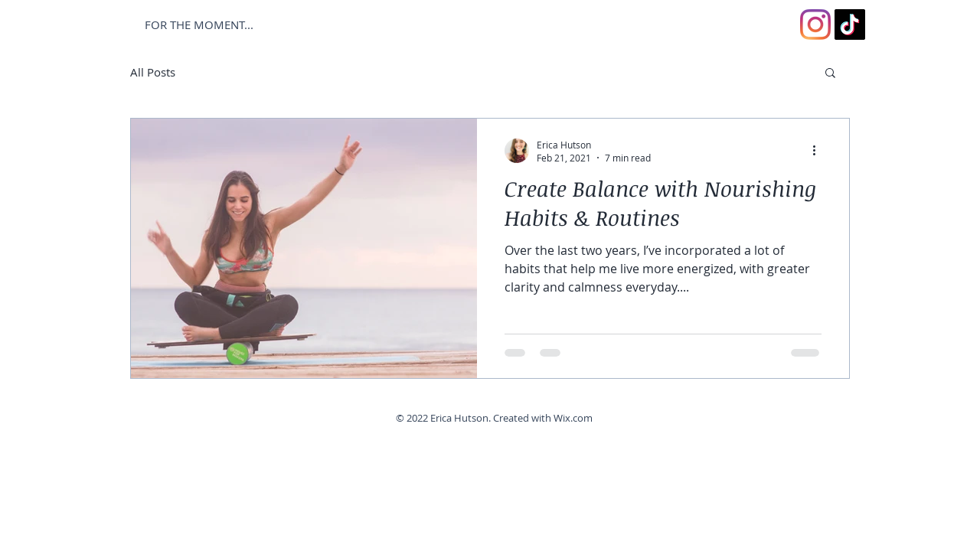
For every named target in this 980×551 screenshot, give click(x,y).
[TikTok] (850, 24)
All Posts (153, 72)
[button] (830, 74)
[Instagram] (815, 24)
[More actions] (819, 151)
